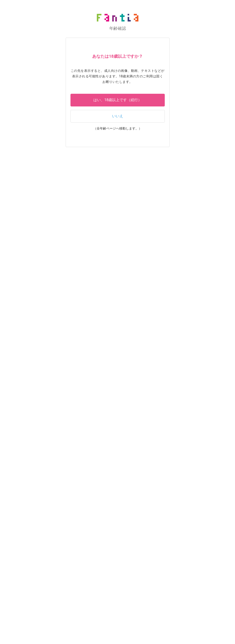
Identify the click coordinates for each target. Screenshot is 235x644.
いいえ (118, 116)
